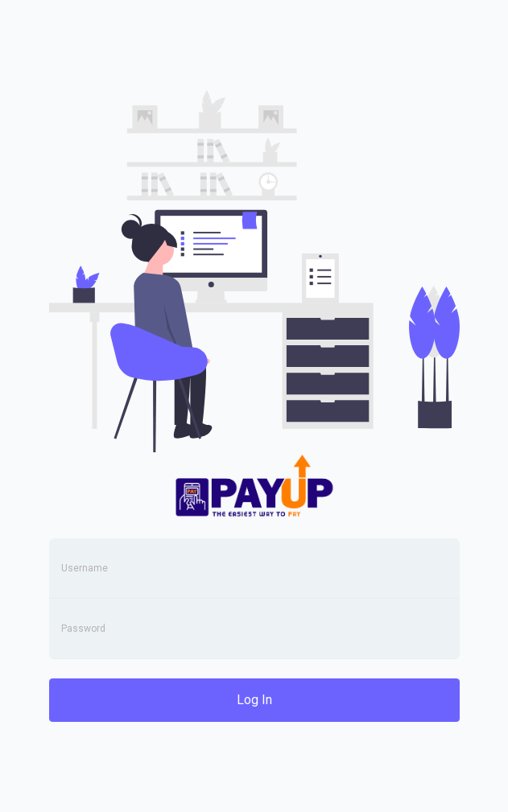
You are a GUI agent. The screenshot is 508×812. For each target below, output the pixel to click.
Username (85, 568)
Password (83, 629)
